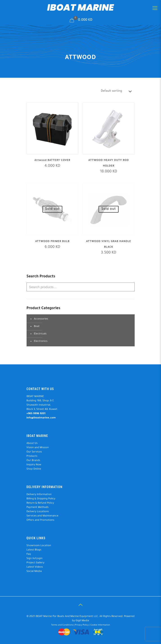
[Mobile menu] (155, 9)
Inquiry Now (34, 465)
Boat (37, 327)
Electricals (40, 334)
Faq (29, 554)
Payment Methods (38, 508)
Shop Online (34, 469)
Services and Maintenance (43, 516)
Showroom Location (39, 546)
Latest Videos (35, 567)
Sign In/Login (35, 559)
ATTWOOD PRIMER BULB (52, 242)
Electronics (41, 341)
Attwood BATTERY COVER (52, 161)
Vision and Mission (38, 448)
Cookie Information (100, 625)
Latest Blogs (34, 550)
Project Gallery (35, 563)
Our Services (34, 452)
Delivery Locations (38, 512)
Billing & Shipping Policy (41, 499)
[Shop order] (117, 91)
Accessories (41, 319)
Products (32, 456)
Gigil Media (82, 621)
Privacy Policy (82, 625)
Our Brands (33, 461)
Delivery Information (39, 495)
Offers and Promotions (40, 520)
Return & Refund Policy (40, 503)
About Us (32, 444)
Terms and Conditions (62, 625)
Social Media (34, 572)
